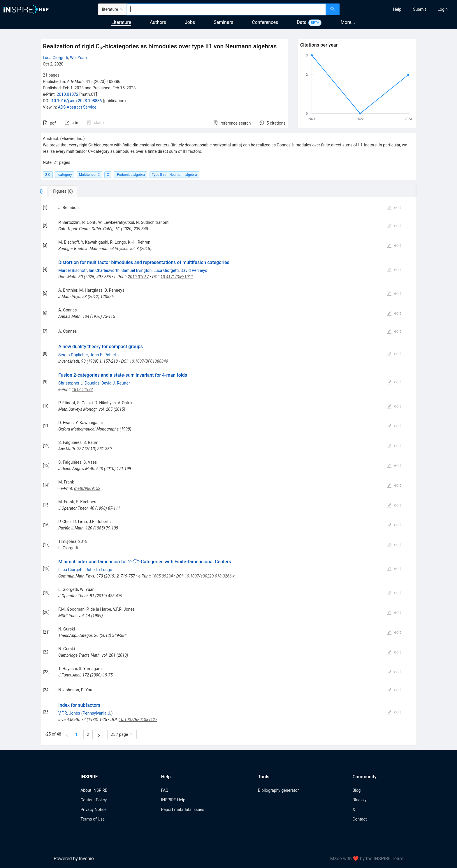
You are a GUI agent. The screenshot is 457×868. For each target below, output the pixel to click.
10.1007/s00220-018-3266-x (210, 576)
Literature (121, 22)
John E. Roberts (104, 355)
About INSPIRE (94, 790)
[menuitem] (397, 9)
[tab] (60, 191)
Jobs (190, 22)
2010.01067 (138, 277)
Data (302, 22)
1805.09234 (162, 576)
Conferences (265, 22)
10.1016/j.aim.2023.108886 (77, 101)
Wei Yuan (78, 58)
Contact (360, 819)
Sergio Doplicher (73, 355)
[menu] (399, 9)
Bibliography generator (278, 790)
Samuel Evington (136, 270)
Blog (356, 790)
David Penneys (194, 270)
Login (443, 9)
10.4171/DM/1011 (177, 277)
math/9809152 (87, 488)
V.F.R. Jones (69, 713)
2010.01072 (67, 94)
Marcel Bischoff (73, 270)
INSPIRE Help (173, 800)
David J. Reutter (116, 383)
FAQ (165, 790)
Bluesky (359, 800)
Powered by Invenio (74, 859)
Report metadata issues (182, 809)
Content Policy (94, 800)
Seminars (223, 22)
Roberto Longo (99, 570)
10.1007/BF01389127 (138, 720)
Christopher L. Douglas (79, 383)
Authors (158, 22)
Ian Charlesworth (104, 270)
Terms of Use (93, 819)
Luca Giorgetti (56, 58)
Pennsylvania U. (97, 713)
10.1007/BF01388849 (149, 361)
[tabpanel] (228, 471)
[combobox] (226, 9)
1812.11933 (82, 389)
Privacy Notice (93, 809)
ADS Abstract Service (77, 107)
